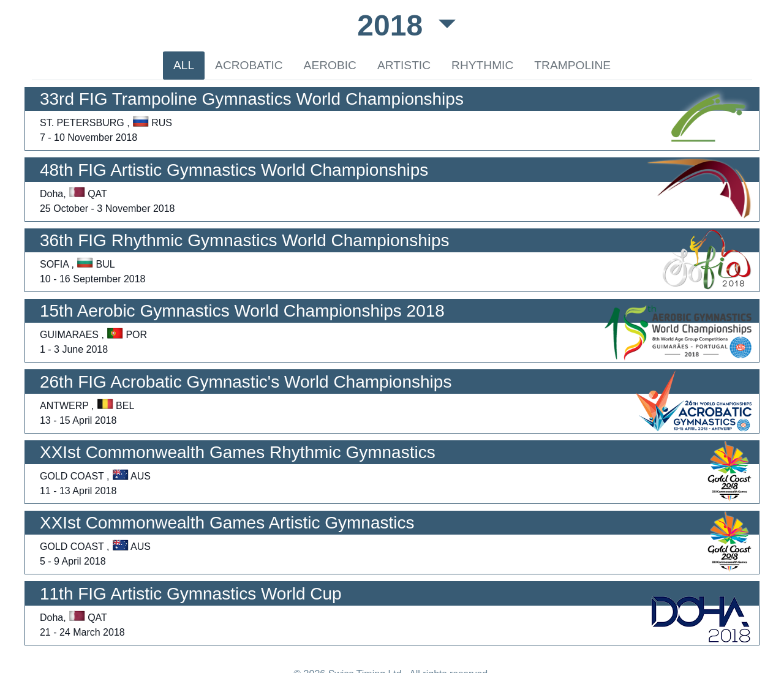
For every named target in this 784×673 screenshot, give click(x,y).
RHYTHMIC (482, 65)
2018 (394, 25)
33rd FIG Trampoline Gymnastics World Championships (252, 99)
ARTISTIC (404, 65)
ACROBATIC (249, 65)
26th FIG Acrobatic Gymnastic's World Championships (246, 382)
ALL (184, 65)
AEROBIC (330, 65)
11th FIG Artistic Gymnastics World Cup (191, 594)
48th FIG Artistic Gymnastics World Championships (234, 170)
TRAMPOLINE (572, 65)
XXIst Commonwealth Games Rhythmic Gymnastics (238, 452)
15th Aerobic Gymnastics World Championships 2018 (242, 311)
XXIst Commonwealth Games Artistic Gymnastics (227, 523)
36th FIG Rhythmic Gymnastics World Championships (245, 240)
